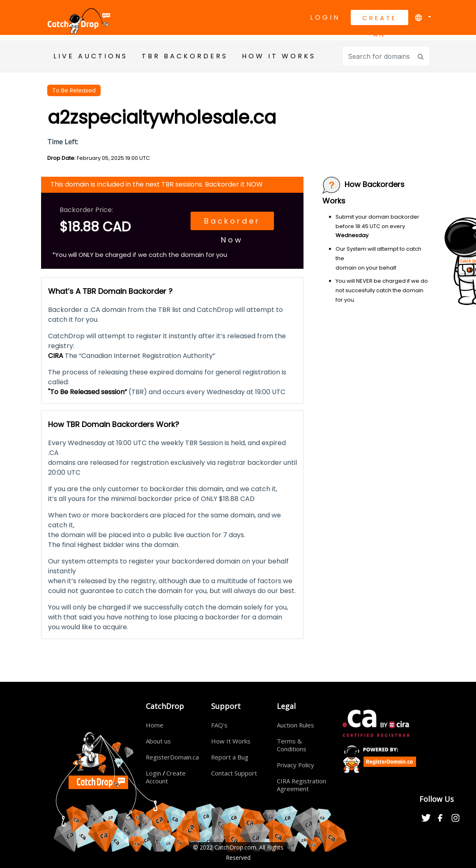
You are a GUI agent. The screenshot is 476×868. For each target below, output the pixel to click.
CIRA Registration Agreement (302, 785)
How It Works (231, 741)
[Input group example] (379, 56)
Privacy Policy (296, 765)
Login (325, 17)
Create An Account (379, 19)
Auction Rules (296, 725)
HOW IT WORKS (279, 56)
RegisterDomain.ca (172, 757)
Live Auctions (91, 56)
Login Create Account (166, 777)
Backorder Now (232, 223)
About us (158, 741)
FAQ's (219, 725)
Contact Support (234, 773)
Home (155, 725)
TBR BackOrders (185, 56)
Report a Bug (230, 757)
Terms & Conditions (292, 745)
